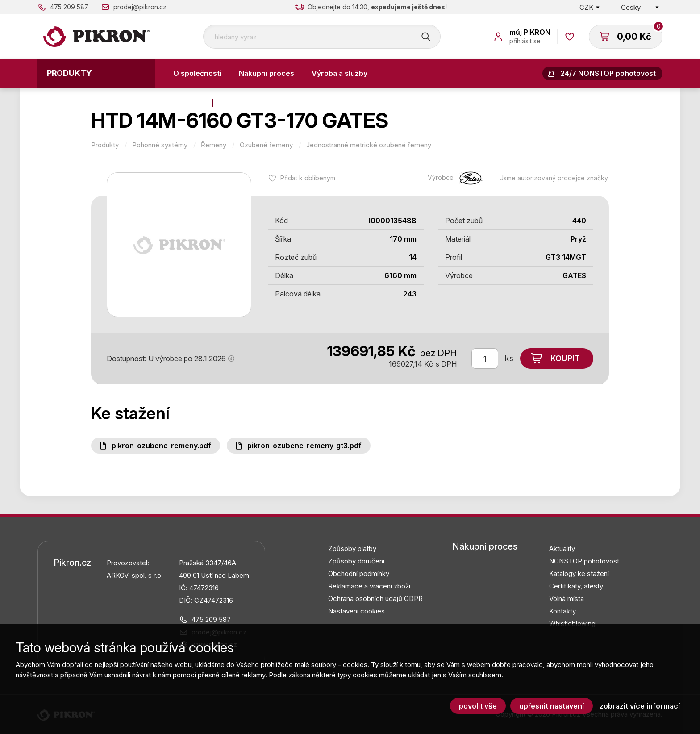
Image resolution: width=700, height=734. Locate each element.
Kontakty (189, 102)
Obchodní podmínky (359, 573)
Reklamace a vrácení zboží (369, 586)
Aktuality (237, 102)
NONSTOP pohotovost (584, 561)
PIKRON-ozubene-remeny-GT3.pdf (304, 446)
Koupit (565, 358)
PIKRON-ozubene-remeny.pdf (161, 446)
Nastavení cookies (356, 611)
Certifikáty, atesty (576, 586)
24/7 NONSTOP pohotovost (608, 73)
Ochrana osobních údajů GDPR (375, 598)
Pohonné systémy (160, 145)
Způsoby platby (352, 548)
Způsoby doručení (356, 561)
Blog (277, 102)
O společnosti (197, 73)
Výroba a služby (340, 73)
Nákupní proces (267, 73)
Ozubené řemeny (266, 145)
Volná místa (567, 598)
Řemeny (214, 145)
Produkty (69, 73)
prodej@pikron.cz (140, 7)
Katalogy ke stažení (579, 573)
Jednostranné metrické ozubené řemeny (369, 145)
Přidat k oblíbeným (308, 178)
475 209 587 (69, 7)
